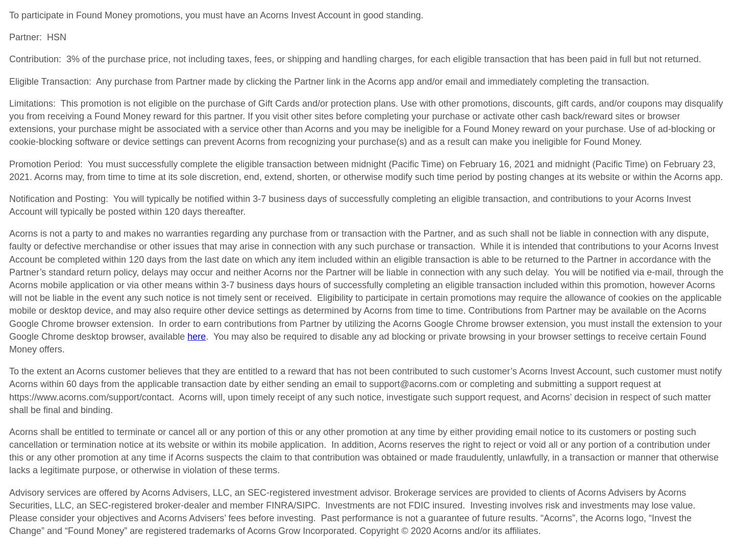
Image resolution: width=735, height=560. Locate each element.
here (197, 337)
